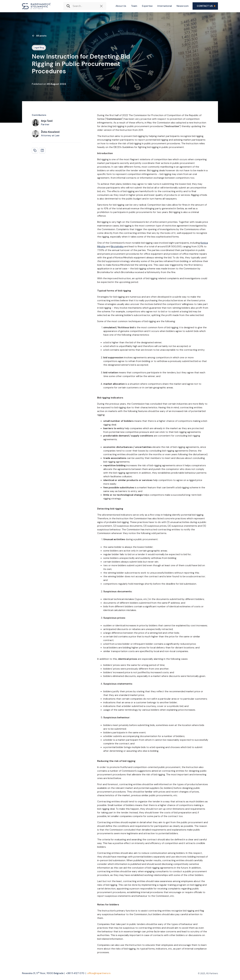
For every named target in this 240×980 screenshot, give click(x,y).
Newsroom (183, 6)
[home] (36, 6)
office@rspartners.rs (99, 973)
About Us (121, 6)
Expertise (147, 6)
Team (134, 6)
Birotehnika (117, 246)
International (165, 6)
